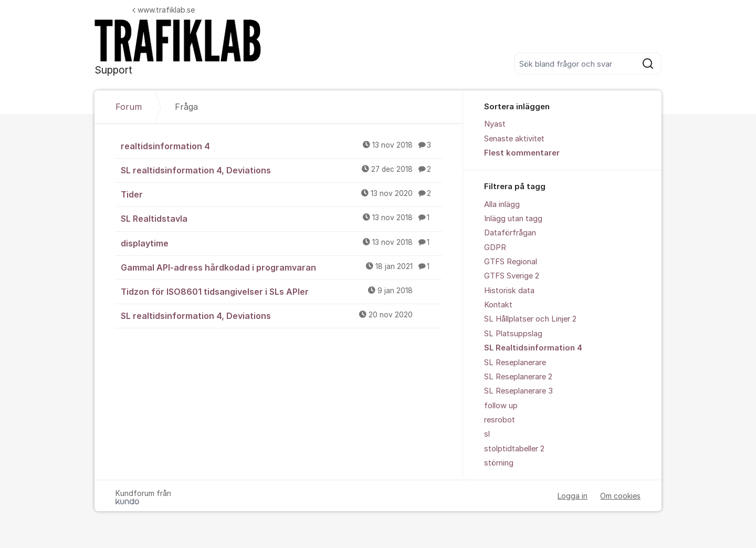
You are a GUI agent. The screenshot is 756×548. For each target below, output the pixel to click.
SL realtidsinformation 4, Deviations (281, 170)
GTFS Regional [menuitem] (511, 262)
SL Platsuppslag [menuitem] (513, 334)
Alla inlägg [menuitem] (502, 204)
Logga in (573, 496)
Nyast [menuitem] (495, 124)
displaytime (281, 243)
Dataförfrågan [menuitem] (510, 233)
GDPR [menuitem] (495, 247)
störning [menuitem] (499, 463)
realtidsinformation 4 (281, 146)
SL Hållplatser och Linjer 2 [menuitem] (530, 319)
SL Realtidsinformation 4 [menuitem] (533, 348)
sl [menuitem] (487, 434)
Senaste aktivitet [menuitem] (514, 139)
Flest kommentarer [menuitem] (522, 153)
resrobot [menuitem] (500, 420)
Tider (281, 194)
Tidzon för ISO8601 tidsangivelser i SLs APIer (281, 291)
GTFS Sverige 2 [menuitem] (512, 276)
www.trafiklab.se (164, 10)
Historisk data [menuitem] (509, 291)
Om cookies (620, 496)
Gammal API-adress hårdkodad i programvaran (281, 267)
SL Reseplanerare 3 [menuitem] (518, 391)
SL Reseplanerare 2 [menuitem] (518, 377)
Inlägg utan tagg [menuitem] (513, 219)
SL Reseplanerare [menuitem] (515, 363)
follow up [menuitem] (501, 406)
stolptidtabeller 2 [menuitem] (514, 449)
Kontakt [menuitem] (498, 305)
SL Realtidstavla (281, 218)
